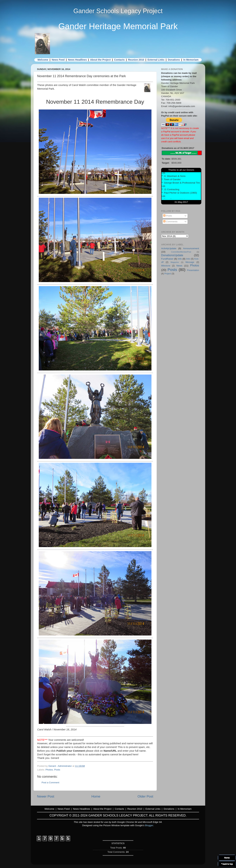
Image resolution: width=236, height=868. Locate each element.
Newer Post (46, 796)
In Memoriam (191, 60)
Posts (57, 770)
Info (180, 259)
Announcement (191, 248)
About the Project (100, 60)
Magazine (175, 262)
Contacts (119, 60)
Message (190, 262)
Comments (170, 222)
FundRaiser (167, 259)
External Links (156, 60)
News (179, 266)
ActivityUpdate (169, 248)
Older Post (145, 796)
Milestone (166, 266)
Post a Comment (50, 783)
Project (168, 274)
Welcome (43, 60)
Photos (49, 770)
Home (96, 796)
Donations (174, 60)
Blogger (149, 825)
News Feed (58, 60)
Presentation (193, 270)
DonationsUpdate (172, 255)
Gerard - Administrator (60, 766)
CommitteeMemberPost (181, 252)
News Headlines (77, 60)
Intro (188, 259)
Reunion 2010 (136, 60)
